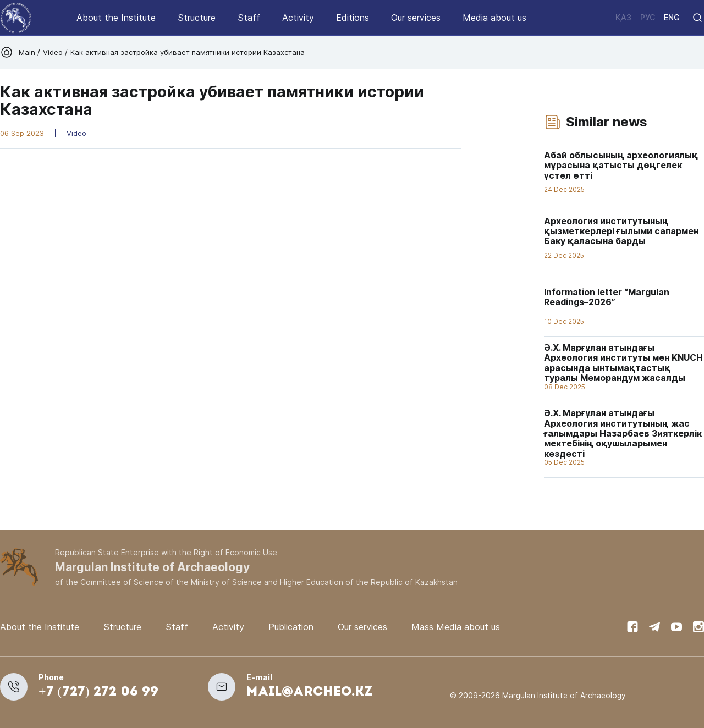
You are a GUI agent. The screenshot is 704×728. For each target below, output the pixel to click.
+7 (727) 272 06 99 (98, 692)
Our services (416, 18)
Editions (353, 18)
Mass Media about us (456, 627)
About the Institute (116, 18)
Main (28, 52)
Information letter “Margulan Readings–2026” (607, 297)
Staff (249, 18)
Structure (197, 18)
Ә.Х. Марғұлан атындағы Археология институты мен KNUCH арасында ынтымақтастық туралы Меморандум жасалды (623, 363)
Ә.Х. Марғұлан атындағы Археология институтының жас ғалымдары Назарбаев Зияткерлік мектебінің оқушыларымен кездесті (623, 433)
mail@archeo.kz (309, 692)
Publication (291, 627)
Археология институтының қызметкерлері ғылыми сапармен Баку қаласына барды (621, 231)
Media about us (494, 18)
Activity (298, 18)
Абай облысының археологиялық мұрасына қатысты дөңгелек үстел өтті (621, 165)
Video (53, 52)
